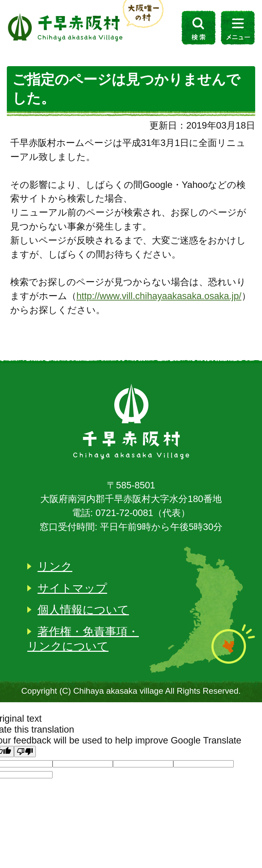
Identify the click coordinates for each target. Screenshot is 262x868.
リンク (55, 566)
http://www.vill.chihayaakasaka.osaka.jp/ (159, 296)
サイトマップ (72, 588)
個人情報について (83, 610)
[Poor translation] (25, 752)
